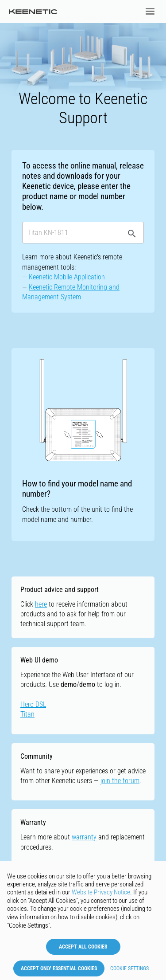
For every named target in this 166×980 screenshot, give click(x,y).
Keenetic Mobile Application (67, 277)
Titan (27, 714)
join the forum (120, 781)
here (41, 604)
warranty (84, 837)
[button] (150, 12)
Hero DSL (33, 704)
